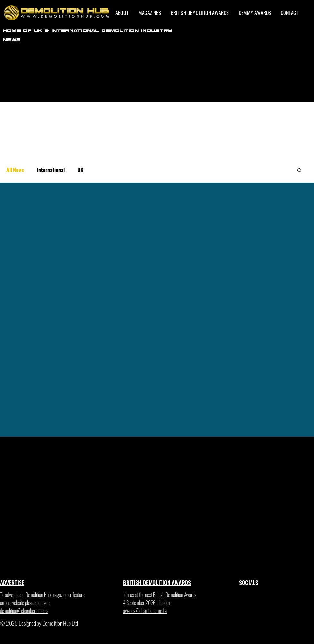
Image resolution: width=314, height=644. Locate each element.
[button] (299, 171)
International (51, 170)
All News (15, 170)
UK (80, 170)
